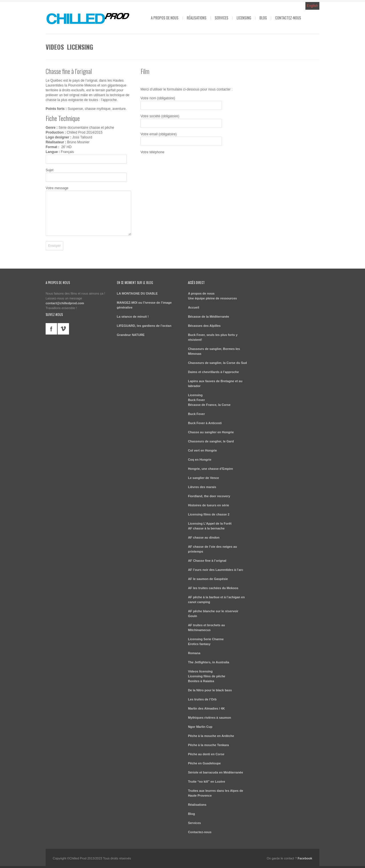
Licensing (244, 18)
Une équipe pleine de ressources (212, 298)
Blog (263, 18)
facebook (51, 329)
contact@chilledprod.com (65, 303)
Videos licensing (200, 671)
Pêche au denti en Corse (206, 754)
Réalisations (197, 18)
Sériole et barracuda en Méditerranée (215, 772)
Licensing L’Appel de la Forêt (210, 523)
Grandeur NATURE (131, 335)
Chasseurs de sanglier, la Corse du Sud (217, 363)
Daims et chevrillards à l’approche (213, 372)
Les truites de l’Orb (202, 699)
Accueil (193, 307)
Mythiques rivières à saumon (209, 718)
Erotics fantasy (199, 644)
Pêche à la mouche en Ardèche (211, 736)
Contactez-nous (288, 18)
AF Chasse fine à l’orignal (207, 561)
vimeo (63, 329)
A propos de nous (165, 18)
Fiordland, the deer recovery (209, 496)
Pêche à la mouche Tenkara (208, 745)
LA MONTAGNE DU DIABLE (137, 293)
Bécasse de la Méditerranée (208, 317)
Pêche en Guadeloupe (204, 763)
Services (222, 18)
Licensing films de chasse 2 (209, 514)
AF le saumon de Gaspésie (208, 579)
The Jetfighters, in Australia (208, 662)
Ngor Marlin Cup (200, 727)
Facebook (305, 858)
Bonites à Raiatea (201, 681)
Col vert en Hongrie (202, 450)
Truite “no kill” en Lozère (206, 782)
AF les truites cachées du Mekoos (213, 588)
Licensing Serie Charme (206, 639)
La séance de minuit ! (133, 317)
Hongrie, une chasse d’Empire (210, 469)
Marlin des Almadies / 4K (206, 708)
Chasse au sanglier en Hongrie (211, 432)
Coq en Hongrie (200, 460)
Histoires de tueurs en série (208, 505)
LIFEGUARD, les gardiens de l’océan (144, 326)
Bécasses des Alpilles (204, 326)
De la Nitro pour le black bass (210, 690)
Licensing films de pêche (207, 676)
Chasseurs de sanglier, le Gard (211, 441)
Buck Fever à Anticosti (205, 423)
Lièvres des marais (202, 487)
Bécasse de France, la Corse (209, 405)
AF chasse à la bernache (206, 528)
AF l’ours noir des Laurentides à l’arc (216, 570)
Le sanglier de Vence (203, 478)
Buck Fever (196, 400)
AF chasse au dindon (204, 537)
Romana (194, 653)
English (312, 6)
